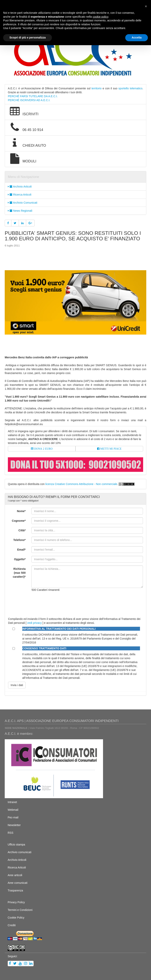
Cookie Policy (16, 918)
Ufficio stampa (16, 845)
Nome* (21, 511)
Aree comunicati (17, 883)
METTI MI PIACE (110, 449)
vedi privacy (34, 623)
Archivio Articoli (20, 187)
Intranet (12, 802)
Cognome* (19, 521)
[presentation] (61, 602)
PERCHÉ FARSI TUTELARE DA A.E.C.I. (33, 96)
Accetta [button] (137, 38)
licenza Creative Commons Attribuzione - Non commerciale (81, 484)
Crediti (12, 925)
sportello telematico (130, 88)
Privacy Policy (16, 902)
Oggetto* (20, 559)
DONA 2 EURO (43, 449)
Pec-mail (13, 817)
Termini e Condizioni (20, 910)
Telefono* (20, 540)
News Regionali (20, 211)
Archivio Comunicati (23, 203)
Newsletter (14, 825)
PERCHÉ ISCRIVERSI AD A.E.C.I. (29, 100)
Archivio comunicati (20, 852)
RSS (11, 833)
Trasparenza (15, 890)
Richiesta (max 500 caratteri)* (19, 573)
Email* (22, 550)
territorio (96, 88)
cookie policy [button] (100, 17)
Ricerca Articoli (20, 195)
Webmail (13, 810)
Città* (22, 530)
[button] (146, 6)
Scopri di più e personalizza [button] (28, 38)
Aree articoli (15, 875)
